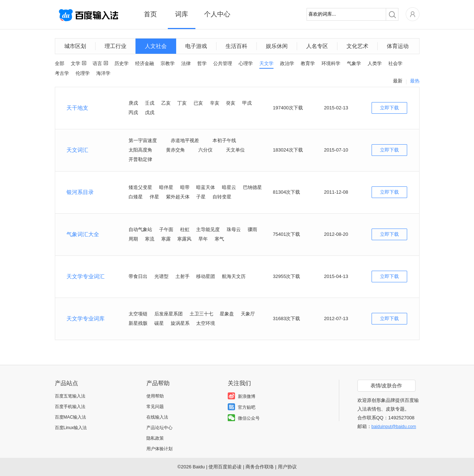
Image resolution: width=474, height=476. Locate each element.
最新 (398, 81)
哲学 (202, 63)
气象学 (354, 63)
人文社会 (156, 46)
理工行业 (116, 46)
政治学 (287, 63)
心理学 (246, 63)
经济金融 (145, 63)
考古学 (62, 73)
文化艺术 (357, 46)
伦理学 (83, 73)
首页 (150, 14)
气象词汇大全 (83, 234)
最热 (415, 81)
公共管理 (223, 63)
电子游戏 (196, 46)
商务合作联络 (260, 467)
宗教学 (168, 63)
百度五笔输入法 (70, 396)
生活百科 (236, 46)
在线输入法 (157, 417)
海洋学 (103, 73)
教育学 (308, 63)
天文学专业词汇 (86, 276)
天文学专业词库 (86, 318)
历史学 (121, 63)
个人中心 (217, 14)
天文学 (266, 63)
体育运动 (398, 46)
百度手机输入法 (70, 407)
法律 (186, 63)
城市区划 (75, 46)
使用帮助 (155, 396)
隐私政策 (155, 438)
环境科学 (331, 63)
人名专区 (317, 46)
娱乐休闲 (277, 46)
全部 (60, 63)
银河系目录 (80, 192)
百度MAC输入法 (71, 417)
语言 (97, 63)
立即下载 (389, 108)
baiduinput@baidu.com (394, 427)
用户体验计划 (159, 449)
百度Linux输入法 (71, 428)
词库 (182, 14)
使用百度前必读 (225, 467)
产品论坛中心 (159, 428)
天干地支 (77, 108)
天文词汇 (77, 150)
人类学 (375, 63)
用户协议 (287, 467)
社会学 (395, 63)
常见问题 (155, 407)
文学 (76, 63)
